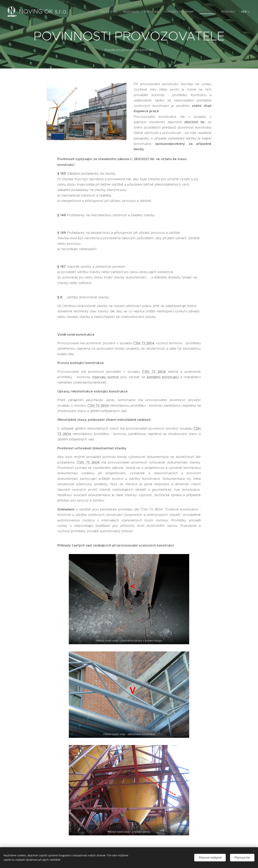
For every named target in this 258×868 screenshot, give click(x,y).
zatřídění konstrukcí (163, 377)
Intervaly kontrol (105, 377)
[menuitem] (92, 12)
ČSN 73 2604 (144, 343)
